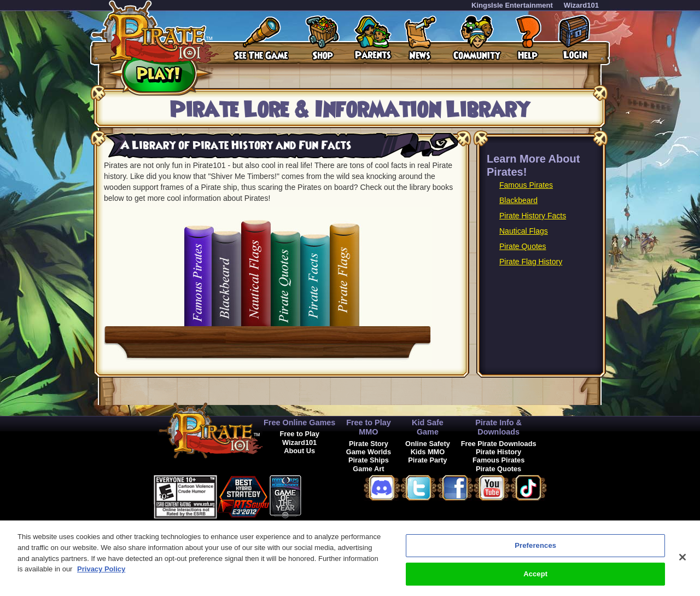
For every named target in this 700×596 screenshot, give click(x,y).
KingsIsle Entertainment (512, 5)
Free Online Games (299, 423)
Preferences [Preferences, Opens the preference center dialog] (535, 551)
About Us (299, 451)
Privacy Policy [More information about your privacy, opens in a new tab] (101, 574)
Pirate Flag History (531, 262)
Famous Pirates (526, 185)
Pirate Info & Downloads (498, 427)
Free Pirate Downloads (499, 444)
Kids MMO (428, 452)
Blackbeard (518, 200)
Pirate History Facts (533, 216)
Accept (535, 579)
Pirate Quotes (523, 246)
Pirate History (498, 452)
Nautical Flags (524, 231)
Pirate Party (427, 460)
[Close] (682, 563)
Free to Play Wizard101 (299, 438)
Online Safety (428, 444)
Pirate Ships (369, 460)
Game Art (368, 469)
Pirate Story (369, 444)
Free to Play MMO (369, 427)
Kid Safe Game (428, 427)
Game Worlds (369, 452)
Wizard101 (581, 5)
